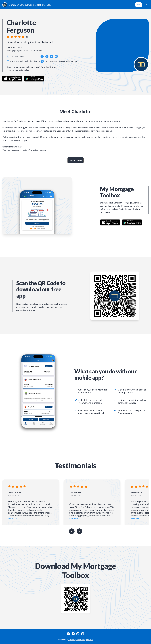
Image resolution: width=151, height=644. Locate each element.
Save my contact (75, 160)
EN (139, 5)
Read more (12, 518)
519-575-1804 (17, 57)
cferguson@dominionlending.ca (25, 61)
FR (146, 5)
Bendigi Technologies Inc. (81, 640)
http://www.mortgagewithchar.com (61, 61)
